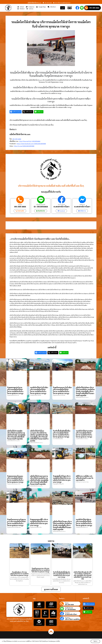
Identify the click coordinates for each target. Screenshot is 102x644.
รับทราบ (95, 641)
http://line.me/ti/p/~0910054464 (30, 141)
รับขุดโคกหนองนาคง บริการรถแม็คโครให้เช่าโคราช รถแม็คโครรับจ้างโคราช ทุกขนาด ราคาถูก (41, 570)
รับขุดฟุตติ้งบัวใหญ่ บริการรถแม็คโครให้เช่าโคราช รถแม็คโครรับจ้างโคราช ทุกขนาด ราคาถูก (62, 479)
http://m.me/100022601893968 (24, 146)
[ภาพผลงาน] (51, 604)
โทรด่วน (20, 205)
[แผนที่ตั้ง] (53, 613)
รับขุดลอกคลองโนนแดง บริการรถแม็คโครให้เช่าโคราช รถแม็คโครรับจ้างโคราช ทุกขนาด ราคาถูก (15, 479)
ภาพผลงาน (51, 606)
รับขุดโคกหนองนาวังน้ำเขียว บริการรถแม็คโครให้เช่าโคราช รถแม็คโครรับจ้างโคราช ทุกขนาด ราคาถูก (62, 390)
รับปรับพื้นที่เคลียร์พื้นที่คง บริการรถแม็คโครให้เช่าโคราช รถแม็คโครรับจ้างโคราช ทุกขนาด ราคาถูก (62, 434)
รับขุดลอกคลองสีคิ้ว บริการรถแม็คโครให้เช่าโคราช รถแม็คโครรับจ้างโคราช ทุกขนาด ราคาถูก (39, 522)
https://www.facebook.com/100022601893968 (31, 144)
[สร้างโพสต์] (39, 621)
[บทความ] (51, 621)
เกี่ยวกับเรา (37, 615)
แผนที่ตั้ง (53, 615)
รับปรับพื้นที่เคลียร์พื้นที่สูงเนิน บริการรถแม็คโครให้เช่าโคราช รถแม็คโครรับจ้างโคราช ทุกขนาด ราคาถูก (61, 575)
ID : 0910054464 (41, 207)
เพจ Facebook (62, 205)
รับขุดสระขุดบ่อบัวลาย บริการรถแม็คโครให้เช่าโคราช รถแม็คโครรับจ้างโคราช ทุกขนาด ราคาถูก (15, 390)
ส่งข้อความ (82, 205)
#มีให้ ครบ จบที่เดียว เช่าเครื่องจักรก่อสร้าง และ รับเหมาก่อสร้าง (85, 478)
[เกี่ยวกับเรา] (37, 612)
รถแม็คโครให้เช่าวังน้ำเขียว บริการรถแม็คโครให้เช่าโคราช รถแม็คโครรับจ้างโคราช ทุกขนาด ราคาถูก (39, 390)
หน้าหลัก (39, 606)
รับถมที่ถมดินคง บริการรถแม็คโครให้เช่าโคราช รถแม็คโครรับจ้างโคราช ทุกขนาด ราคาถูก (19, 574)
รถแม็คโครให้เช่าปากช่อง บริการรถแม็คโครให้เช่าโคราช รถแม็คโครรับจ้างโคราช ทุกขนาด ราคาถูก (84, 434)
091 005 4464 (94, 8)
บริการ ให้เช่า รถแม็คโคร (72, 619)
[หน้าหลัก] (39, 604)
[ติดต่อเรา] (45, 613)
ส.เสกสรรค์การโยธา (62, 207)
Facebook (67, 613)
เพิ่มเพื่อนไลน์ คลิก (41, 205)
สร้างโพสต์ (39, 624)
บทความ (51, 624)
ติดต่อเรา (45, 615)
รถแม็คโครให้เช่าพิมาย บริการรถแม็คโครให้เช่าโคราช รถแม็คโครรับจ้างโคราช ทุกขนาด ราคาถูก (84, 522)
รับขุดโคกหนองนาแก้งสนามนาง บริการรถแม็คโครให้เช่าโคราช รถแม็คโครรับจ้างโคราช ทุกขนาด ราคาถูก (16, 522)
